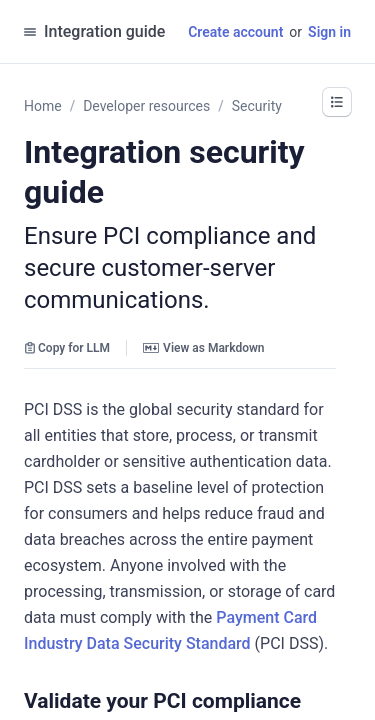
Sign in (329, 32)
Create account (235, 32)
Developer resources (146, 106)
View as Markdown (203, 348)
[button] (311, 701)
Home (43, 106)
